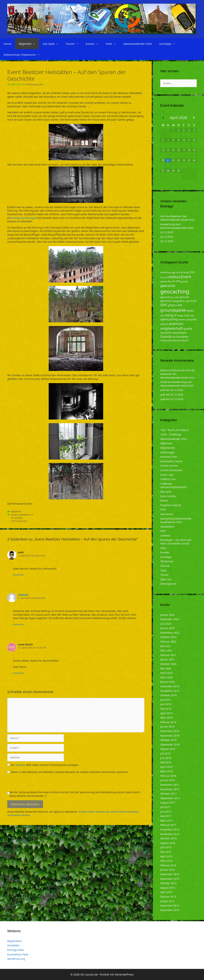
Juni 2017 (166, 812)
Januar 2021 (167, 659)
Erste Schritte (168, 496)
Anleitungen (167, 452)
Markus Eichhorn (170, 370)
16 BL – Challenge (171, 434)
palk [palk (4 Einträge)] (188, 320)
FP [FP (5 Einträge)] (174, 281)
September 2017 (170, 798)
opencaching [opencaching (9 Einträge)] (169, 319)
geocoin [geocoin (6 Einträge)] (185, 297)
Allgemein (29, 44)
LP (32, 515)
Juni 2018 (166, 758)
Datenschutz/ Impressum (24, 55)
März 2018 (166, 771)
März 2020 (166, 677)
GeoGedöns (167, 527)
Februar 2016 (168, 865)
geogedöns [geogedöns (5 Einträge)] (179, 301)
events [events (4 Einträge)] (164, 282)
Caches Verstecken (171, 470)
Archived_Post (169, 457)
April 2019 (166, 713)
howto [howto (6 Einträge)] (190, 311)
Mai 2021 (166, 646)
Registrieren (15, 941)
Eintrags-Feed (15, 950)
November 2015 (170, 879)
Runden (165, 552)
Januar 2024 (167, 628)
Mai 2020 (166, 668)
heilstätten (24, 515)
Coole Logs (167, 475)
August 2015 (168, 888)
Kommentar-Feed (18, 954)
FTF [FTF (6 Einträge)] (178, 281)
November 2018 (170, 736)
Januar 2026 (167, 615)
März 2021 (166, 650)
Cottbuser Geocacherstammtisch (174, 485)
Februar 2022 (168, 642)
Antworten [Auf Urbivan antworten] (18, 624)
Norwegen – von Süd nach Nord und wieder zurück (176, 542)
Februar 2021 (168, 655)
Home (8, 44)
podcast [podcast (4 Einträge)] (164, 324)
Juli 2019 (165, 700)
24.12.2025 (167, 232)
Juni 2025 (166, 624)
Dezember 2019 (170, 686)
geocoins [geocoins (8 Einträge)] (166, 301)
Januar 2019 (167, 726)
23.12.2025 (167, 237)
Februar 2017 (168, 825)
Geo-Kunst (166, 514)
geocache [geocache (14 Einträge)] (168, 286)
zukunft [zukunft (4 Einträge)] (185, 340)
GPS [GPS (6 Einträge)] (180, 305)
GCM (163, 509)
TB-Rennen (167, 561)
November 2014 (170, 910)
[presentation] (35, 783)
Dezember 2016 (170, 829)
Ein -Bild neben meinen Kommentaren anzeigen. (45, 765)
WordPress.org (16, 959)
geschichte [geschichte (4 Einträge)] (191, 301)
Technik (165, 566)
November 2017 (170, 789)
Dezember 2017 (170, 785)
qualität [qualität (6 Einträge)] (188, 329)
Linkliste (165, 535)
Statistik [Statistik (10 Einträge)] (166, 336)
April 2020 (166, 673)
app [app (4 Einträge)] (173, 272)
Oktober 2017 (168, 794)
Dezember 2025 (170, 619)
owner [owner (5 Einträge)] (182, 319)
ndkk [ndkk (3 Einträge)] (192, 316)
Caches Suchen (169, 466)
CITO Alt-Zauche (19, 521)
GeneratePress (124, 974)
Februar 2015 (168, 897)
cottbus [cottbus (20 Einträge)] (174, 277)
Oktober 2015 (168, 883)
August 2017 (168, 803)
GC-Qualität (17, 518)
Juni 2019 (166, 704)
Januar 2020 (167, 682)
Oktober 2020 (168, 664)
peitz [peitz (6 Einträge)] (194, 319)
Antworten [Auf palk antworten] (18, 575)
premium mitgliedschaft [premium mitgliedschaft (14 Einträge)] (172, 326)
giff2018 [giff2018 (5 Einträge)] (172, 305)
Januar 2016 (167, 870)
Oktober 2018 (168, 740)
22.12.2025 (167, 241)
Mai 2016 (166, 852)
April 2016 (166, 856)
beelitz (14, 515)
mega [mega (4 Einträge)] (180, 316)
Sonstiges (169, 44)
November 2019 (170, 691)
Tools (113, 44)
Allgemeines (168, 448)
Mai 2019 (166, 709)
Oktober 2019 (168, 695)
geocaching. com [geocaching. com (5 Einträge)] (170, 297)
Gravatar (20, 765)
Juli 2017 (165, 807)
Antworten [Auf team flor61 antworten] (18, 673)
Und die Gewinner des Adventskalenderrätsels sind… (178, 218)
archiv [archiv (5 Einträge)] (179, 272)
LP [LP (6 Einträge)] (175, 315)
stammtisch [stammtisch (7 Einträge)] (179, 333)
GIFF (163, 531)
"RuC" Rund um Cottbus (174, 430)
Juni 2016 (166, 847)
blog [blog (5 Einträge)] (186, 272)
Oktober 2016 (168, 838)
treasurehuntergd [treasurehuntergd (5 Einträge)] (170, 340)
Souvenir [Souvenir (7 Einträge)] (166, 333)
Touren (74, 44)
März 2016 (166, 861)
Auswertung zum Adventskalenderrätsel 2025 (177, 226)
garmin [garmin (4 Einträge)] (184, 282)
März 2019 (166, 718)
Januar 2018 (167, 780)
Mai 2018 (166, 762)
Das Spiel (52, 44)
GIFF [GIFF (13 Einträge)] (164, 305)
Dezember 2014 (170, 906)
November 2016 (170, 834)
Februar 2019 (168, 722)
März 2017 (166, 821)
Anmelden (13, 945)
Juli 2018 (165, 753)
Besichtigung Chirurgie (22, 218)
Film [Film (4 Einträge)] (170, 282)
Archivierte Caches (171, 461)
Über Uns (166, 579)
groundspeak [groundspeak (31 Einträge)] (173, 310)
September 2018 (170, 745)
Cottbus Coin (168, 479)
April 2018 (166, 767)
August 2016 (168, 843)
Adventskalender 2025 (138, 44)
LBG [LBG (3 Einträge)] (162, 316)
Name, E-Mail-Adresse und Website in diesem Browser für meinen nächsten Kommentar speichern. (70, 772)
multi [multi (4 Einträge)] (186, 316)
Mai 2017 (166, 816)
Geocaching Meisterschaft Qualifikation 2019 (176, 520)
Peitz (163, 548)
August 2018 (168, 749)
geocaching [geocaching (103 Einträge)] (175, 291)
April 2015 (166, 892)
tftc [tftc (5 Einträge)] (174, 337)
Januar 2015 (167, 901)
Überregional (168, 584)
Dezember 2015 (170, 874)
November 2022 (170, 633)
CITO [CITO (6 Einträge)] (192, 272)
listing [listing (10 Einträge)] (169, 315)
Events (94, 44)
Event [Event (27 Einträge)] (186, 277)
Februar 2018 (168, 776)
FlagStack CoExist (171, 505)
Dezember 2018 (170, 731)
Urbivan (23, 595)
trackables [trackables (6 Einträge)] (182, 337)
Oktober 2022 (168, 637)
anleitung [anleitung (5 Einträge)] (165, 272)
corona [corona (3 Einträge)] (163, 277)
